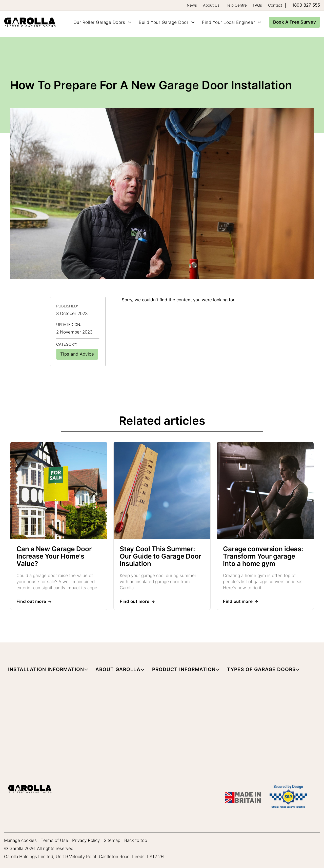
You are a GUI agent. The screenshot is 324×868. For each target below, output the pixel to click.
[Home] (32, 22)
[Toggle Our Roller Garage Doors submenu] (130, 22)
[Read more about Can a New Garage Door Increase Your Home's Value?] (59, 491)
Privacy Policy (86, 841)
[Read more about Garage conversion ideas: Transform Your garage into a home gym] (265, 491)
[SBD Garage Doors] (288, 797)
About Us (211, 5)
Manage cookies (20, 841)
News (192, 5)
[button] (48, 670)
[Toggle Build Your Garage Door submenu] (193, 22)
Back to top (136, 841)
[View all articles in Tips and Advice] (77, 354)
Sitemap (112, 841)
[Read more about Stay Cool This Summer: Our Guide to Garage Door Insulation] (162, 491)
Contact (275, 5)
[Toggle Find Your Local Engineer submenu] (259, 22)
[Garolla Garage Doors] (30, 790)
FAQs (257, 5)
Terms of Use (54, 841)
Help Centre (236, 5)
